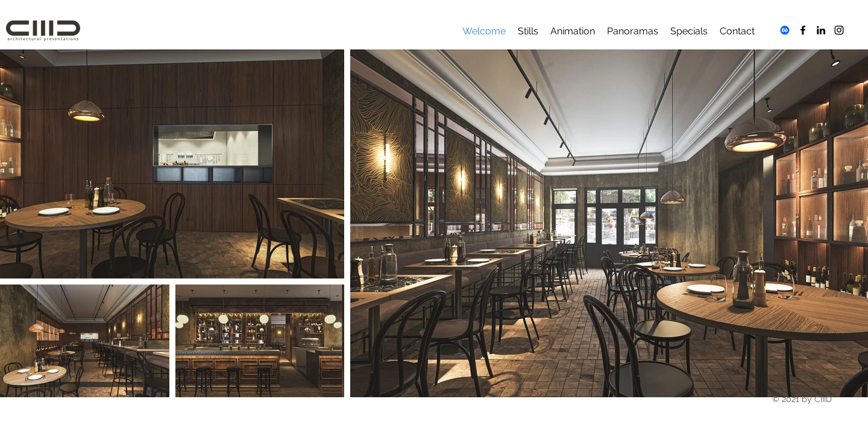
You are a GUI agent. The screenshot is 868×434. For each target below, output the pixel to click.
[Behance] (785, 30)
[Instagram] (839, 30)
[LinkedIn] (821, 30)
